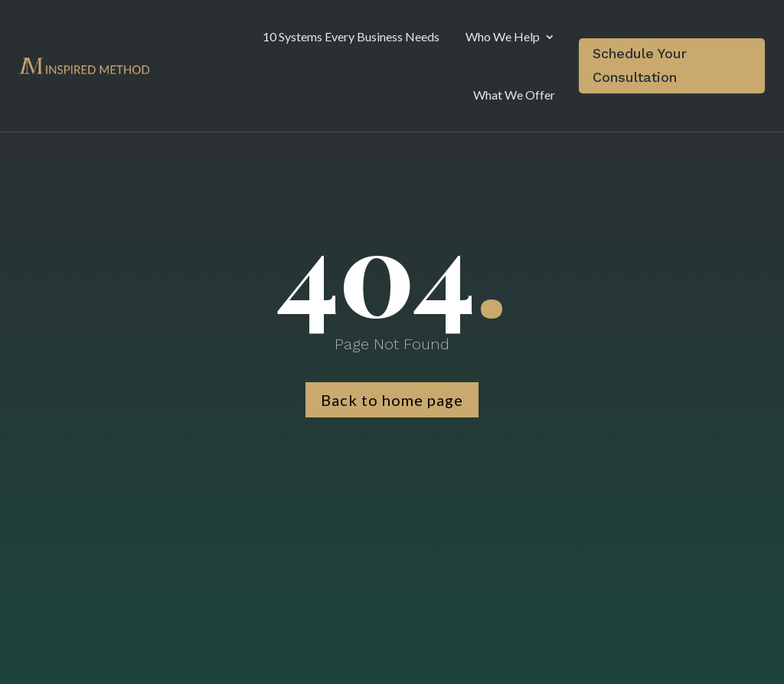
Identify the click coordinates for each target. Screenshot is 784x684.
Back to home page (392, 400)
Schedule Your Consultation (640, 65)
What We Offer (514, 95)
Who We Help (503, 36)
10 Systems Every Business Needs (351, 36)
